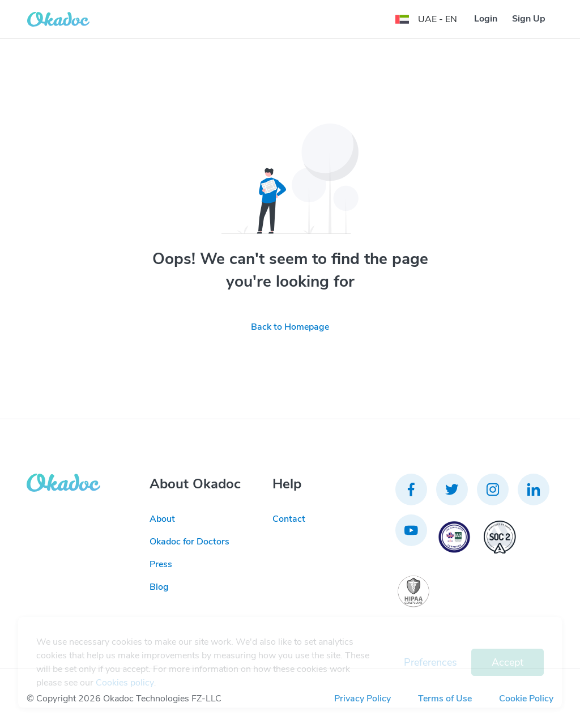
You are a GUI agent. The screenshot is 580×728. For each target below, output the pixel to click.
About (162, 519)
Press (161, 564)
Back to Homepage (290, 327)
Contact (289, 519)
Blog (159, 587)
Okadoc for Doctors (189, 542)
